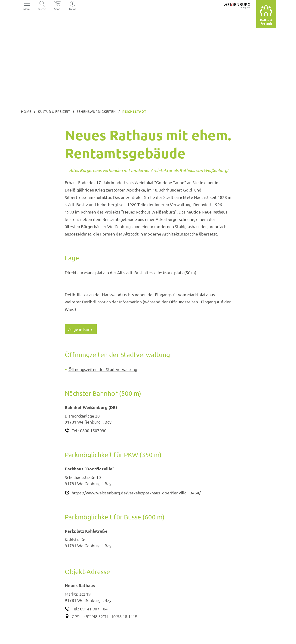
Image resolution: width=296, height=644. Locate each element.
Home (26, 111)
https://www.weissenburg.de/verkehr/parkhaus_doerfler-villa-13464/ (136, 493)
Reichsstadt (134, 111)
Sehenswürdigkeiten (96, 111)
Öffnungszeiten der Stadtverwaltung (103, 369)
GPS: (76, 616)
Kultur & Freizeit (54, 111)
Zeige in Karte (81, 329)
